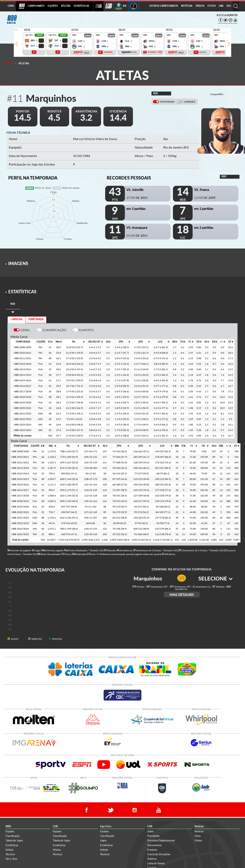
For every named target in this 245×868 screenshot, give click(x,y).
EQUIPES (53, 6)
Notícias (199, 831)
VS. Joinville (135, 190)
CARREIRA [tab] (16, 319)
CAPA (11, 6)
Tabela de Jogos (14, 840)
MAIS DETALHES (182, 595)
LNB (221, 6)
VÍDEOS (200, 6)
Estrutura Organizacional (161, 840)
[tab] (13, 304)
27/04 (137, 198)
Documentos (155, 845)
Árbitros (152, 859)
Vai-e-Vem (11, 859)
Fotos (198, 836)
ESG (229, 6)
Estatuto (152, 850)
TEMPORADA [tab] (36, 319)
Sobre (151, 831)
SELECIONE (215, 578)
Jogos (103, 840)
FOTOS (212, 6)
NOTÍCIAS (187, 6)
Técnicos (10, 854)
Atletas (24, 63)
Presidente (153, 836)
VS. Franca (202, 190)
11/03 (205, 198)
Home (9, 63)
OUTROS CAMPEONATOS (164, 6)
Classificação (13, 836)
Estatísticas (12, 845)
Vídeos (198, 840)
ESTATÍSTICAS (81, 6)
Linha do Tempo (156, 863)
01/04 (137, 235)
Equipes (10, 831)
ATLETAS (66, 6)
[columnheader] (50, 342)
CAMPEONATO (36, 6)
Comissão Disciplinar (159, 854)
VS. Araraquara (137, 228)
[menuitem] (36, 6)
